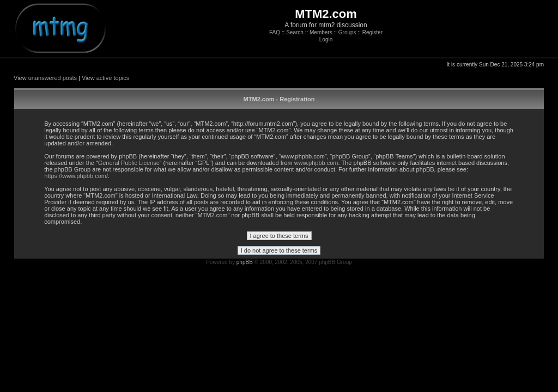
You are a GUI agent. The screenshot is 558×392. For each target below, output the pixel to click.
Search (295, 32)
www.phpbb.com (316, 163)
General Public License (129, 163)
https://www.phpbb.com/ (76, 176)
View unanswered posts (45, 78)
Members (321, 32)
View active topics (105, 78)
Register (372, 32)
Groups (347, 32)
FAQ (275, 32)
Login (326, 39)
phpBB (245, 262)
